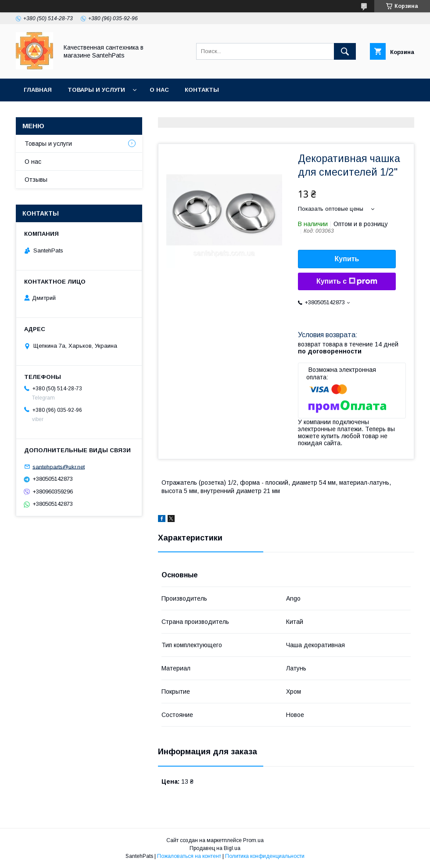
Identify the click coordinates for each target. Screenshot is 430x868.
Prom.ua (253, 840)
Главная (38, 90)
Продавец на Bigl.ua (215, 848)
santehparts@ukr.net (59, 466)
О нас (159, 90)
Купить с (347, 281)
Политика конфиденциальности (265, 856)
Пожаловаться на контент (189, 856)
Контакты (202, 90)
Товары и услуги (96, 90)
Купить (347, 259)
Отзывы (36, 180)
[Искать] (345, 51)
